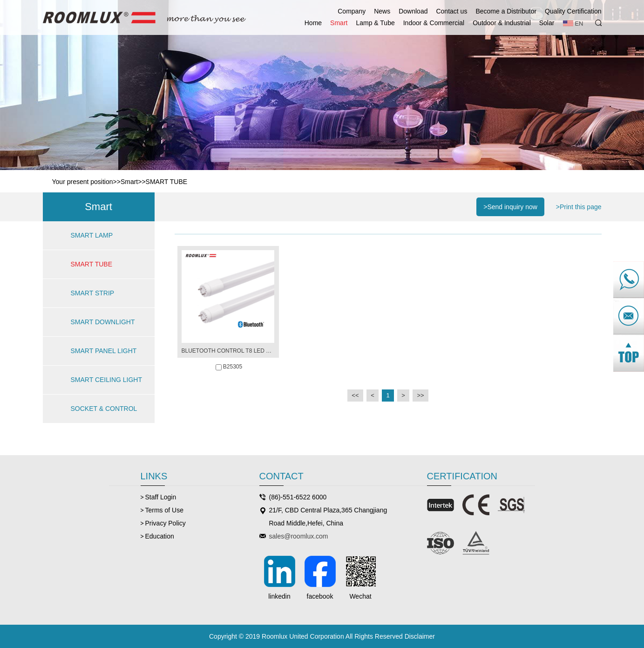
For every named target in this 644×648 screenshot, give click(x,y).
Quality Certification (573, 11)
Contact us (451, 11)
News (382, 11)
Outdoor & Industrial (502, 23)
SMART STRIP (93, 293)
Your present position (83, 182)
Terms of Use (164, 510)
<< (355, 395)
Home (313, 23)
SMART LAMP (92, 235)
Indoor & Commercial (434, 23)
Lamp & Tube (375, 23)
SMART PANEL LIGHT (104, 351)
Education (160, 536)
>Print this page (579, 207)
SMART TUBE (166, 182)
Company (352, 11)
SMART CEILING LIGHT (107, 380)
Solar (547, 23)
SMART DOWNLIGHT (103, 322)
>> (420, 395)
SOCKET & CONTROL (104, 409)
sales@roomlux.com (299, 536)
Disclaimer (420, 636)
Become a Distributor (506, 11)
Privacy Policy (166, 523)
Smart (339, 23)
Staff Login (161, 497)
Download (413, 11)
